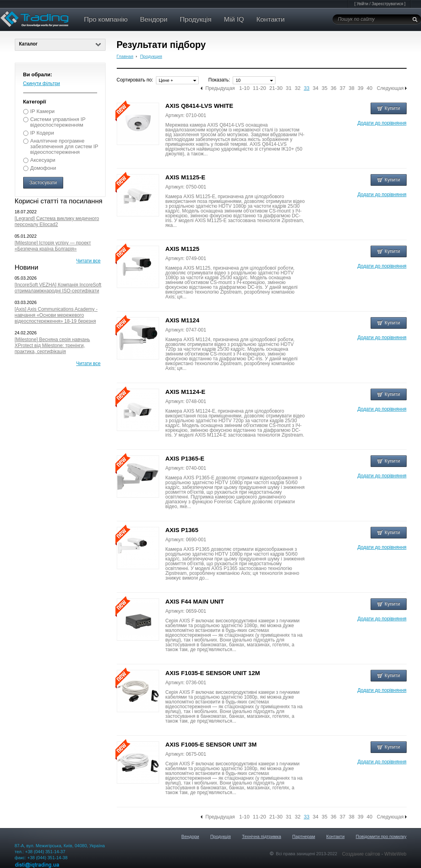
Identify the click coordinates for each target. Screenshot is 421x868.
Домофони (43, 168)
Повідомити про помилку (381, 836)
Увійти (362, 4)
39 (360, 88)
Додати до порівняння (382, 123)
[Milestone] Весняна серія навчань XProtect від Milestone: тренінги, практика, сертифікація (53, 346)
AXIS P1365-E (185, 458)
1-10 (244, 88)
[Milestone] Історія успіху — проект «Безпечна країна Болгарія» (53, 246)
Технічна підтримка (261, 836)
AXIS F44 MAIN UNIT (195, 601)
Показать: (219, 80)
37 (343, 88)
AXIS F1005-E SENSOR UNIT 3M (211, 744)
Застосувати (43, 183)
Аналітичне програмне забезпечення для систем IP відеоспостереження (64, 146)
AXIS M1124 (183, 320)
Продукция (151, 56)
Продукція (196, 19)
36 (333, 88)
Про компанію (106, 19)
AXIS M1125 (183, 249)
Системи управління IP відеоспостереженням (58, 122)
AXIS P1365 (182, 530)
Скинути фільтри (42, 83)
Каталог (60, 44)
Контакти (270, 19)
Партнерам (304, 836)
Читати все (89, 261)
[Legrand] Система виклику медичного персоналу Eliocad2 (57, 221)
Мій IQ (234, 19)
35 (325, 88)
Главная (125, 56)
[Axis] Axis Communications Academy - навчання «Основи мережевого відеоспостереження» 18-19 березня (56, 315)
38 (351, 88)
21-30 (276, 88)
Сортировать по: (135, 80)
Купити (388, 108)
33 (307, 88)
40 (369, 88)
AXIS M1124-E (186, 392)
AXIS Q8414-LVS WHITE (200, 106)
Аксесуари (43, 160)
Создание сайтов (362, 854)
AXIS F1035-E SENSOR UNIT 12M (213, 673)
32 (297, 88)
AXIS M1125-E (186, 177)
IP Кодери (42, 133)
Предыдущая (220, 88)
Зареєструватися (387, 4)
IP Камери (43, 111)
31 (289, 88)
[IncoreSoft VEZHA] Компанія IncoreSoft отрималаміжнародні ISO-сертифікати (58, 288)
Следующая (390, 88)
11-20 (259, 88)
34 (315, 88)
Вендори (154, 19)
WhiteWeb (395, 854)
